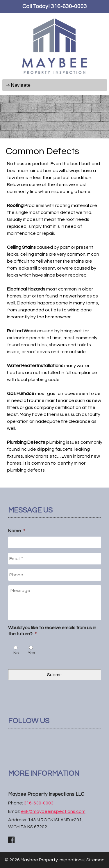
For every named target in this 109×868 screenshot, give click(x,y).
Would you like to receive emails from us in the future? (52, 631)
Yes (31, 653)
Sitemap (95, 860)
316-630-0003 (69, 6)
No (16, 653)
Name (17, 531)
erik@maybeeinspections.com (53, 811)
